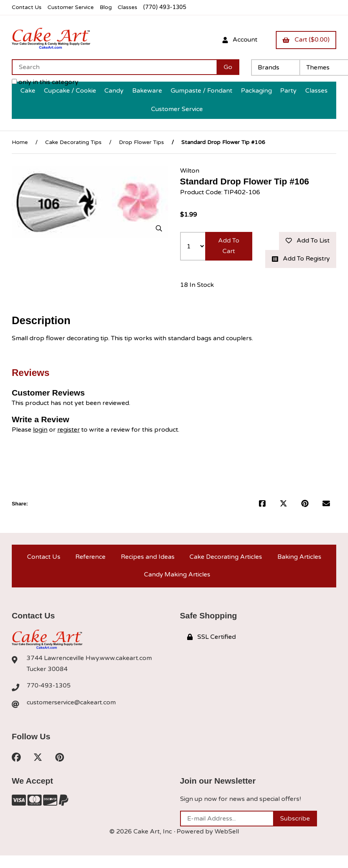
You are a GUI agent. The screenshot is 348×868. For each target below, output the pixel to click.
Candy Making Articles (177, 586)
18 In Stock (197, 295)
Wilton (190, 170)
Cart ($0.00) (306, 40)
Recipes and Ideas (147, 568)
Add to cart (229, 245)
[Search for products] (114, 67)
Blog (108, 7)
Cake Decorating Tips (73, 141)
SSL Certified (211, 649)
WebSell (227, 844)
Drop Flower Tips (141, 141)
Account (239, 40)
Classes (130, 7)
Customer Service (72, 7)
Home (20, 141)
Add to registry (300, 264)
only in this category (45, 82)
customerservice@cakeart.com (72, 715)
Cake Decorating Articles (225, 568)
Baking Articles (299, 568)
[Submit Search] (228, 67)
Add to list (307, 240)
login (40, 440)
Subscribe (295, 832)
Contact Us (27, 7)
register (69, 440)
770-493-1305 (49, 698)
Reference (90, 568)
